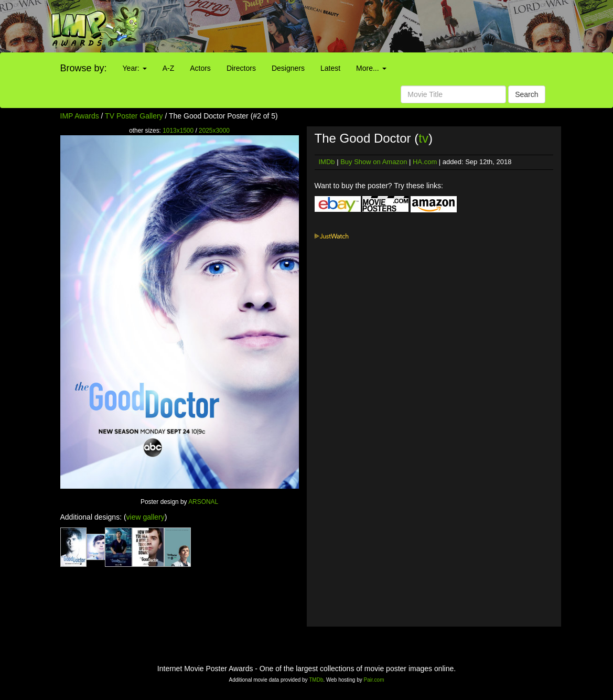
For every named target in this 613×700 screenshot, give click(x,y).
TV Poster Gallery (134, 116)
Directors (241, 68)
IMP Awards (80, 116)
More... (371, 68)
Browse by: (84, 68)
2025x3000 (214, 131)
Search (526, 94)
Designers (288, 68)
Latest (330, 68)
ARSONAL (203, 502)
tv (423, 138)
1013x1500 (178, 131)
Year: (135, 68)
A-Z (169, 68)
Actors (200, 68)
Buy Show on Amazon (374, 162)
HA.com (425, 162)
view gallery (146, 517)
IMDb (327, 162)
